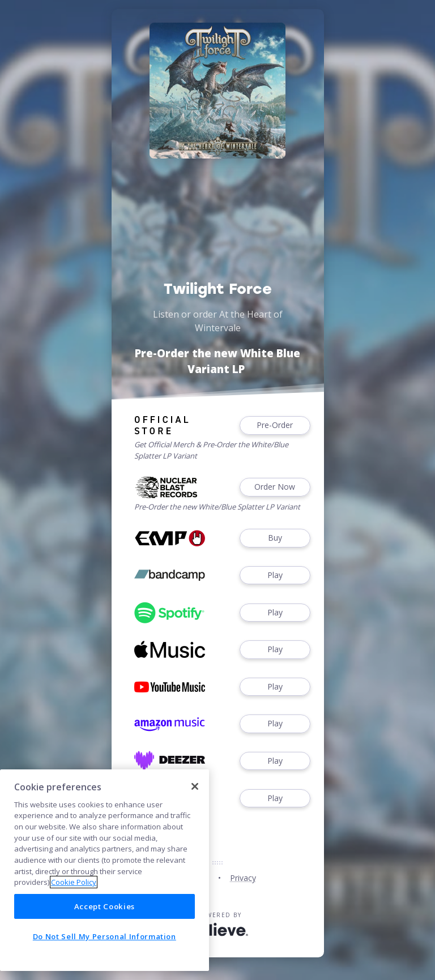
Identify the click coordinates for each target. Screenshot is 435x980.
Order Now (275, 487)
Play (275, 575)
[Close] (195, 786)
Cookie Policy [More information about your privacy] (74, 882)
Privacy (243, 878)
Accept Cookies (105, 906)
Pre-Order (275, 425)
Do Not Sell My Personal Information (105, 936)
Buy (275, 538)
